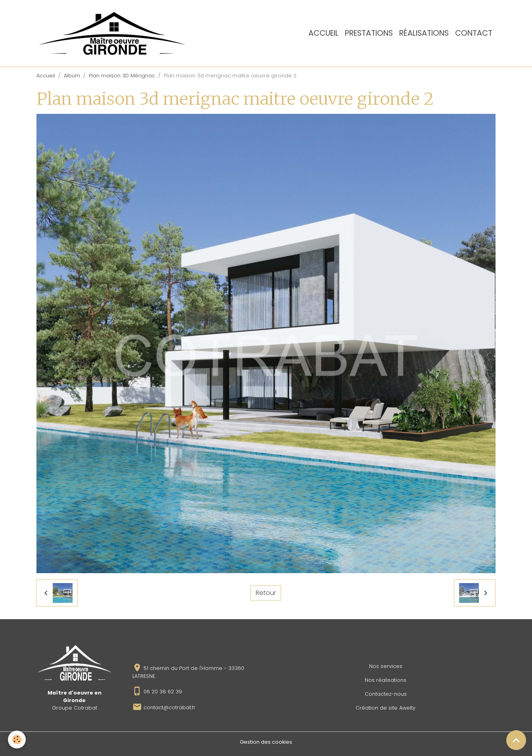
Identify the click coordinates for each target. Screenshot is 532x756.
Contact (474, 33)
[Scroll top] (516, 740)
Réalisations (424, 33)
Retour (266, 593)
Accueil (323, 33)
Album (72, 76)
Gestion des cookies (266, 742)
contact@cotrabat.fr (169, 707)
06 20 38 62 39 (163, 692)
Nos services (386, 666)
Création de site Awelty (386, 708)
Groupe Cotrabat (75, 708)
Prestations (369, 33)
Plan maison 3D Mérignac (122, 76)
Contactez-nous (386, 694)
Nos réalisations (386, 680)
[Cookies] (17, 740)
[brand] (114, 33)
